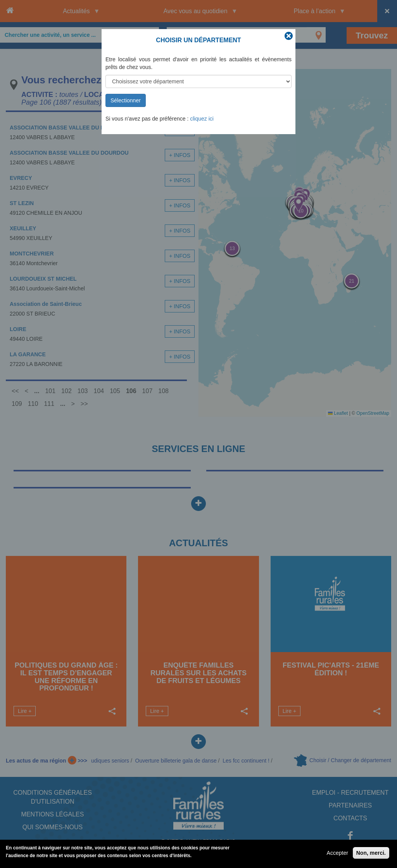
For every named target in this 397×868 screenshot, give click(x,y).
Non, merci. (371, 853)
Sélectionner (126, 100)
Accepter (337, 853)
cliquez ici (202, 119)
